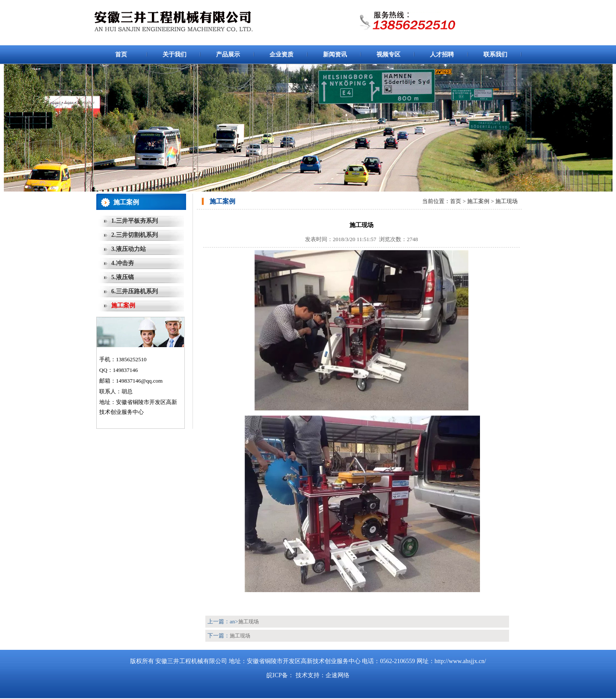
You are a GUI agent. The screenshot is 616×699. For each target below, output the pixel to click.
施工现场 (249, 622)
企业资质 (281, 55)
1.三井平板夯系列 (135, 221)
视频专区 (388, 55)
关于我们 (175, 55)
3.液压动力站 (129, 249)
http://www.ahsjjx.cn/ (460, 661)
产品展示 (228, 55)
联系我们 (495, 55)
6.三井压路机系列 (135, 291)
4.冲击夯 (123, 263)
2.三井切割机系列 (135, 235)
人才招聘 (442, 55)
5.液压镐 (123, 277)
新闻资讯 (335, 55)
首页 (121, 55)
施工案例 (123, 305)
